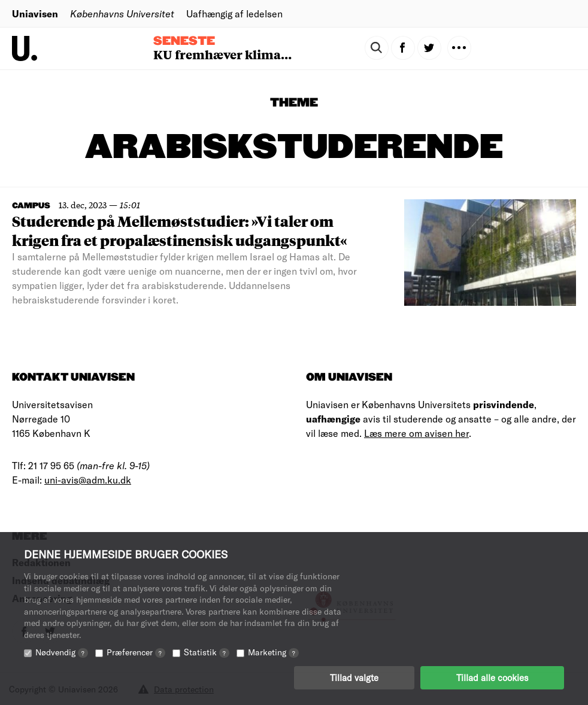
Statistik (207, 653)
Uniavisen (35, 13)
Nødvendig (62, 653)
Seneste (184, 41)
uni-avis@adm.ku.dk (88, 480)
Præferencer (136, 653)
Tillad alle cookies (492, 678)
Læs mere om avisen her (416, 433)
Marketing (273, 653)
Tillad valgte (354, 678)
